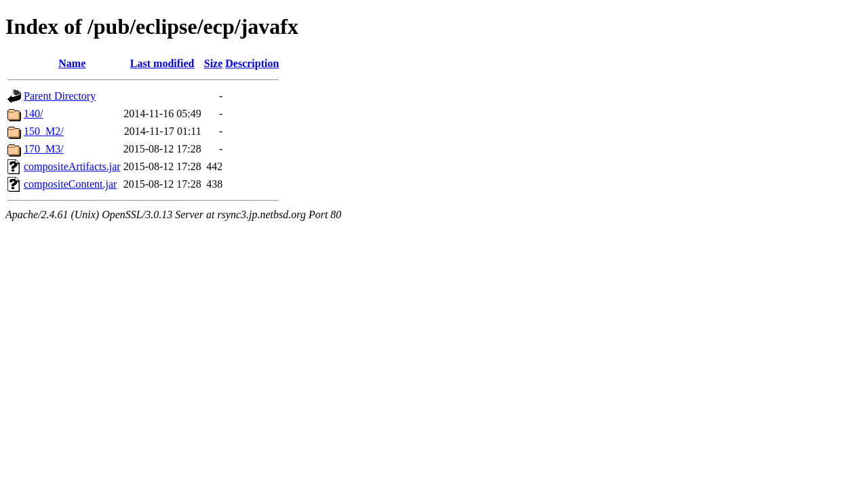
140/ (33, 114)
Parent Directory (60, 96)
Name (72, 63)
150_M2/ (44, 131)
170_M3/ (44, 149)
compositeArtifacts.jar (72, 166)
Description (252, 63)
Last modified (162, 63)
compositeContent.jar (70, 184)
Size (214, 63)
